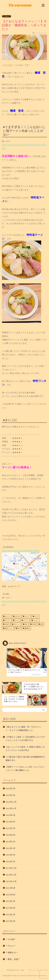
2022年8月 (11, 822)
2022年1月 (11, 861)
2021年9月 (11, 888)
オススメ (27, 616)
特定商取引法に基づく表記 (15, 970)
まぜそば (17, 616)
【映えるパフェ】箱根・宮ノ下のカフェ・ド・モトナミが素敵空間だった (24, 729)
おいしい (7, 616)
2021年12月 (11, 868)
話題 (41, 624)
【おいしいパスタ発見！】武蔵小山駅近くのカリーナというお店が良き (25, 749)
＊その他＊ (11, 939)
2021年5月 (11, 915)
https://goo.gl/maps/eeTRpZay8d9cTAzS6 (21, 551)
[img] (43, 5)
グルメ (36, 616)
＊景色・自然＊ (13, 959)
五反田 (7, 624)
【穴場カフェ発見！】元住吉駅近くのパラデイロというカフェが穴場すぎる (25, 739)
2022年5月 (11, 842)
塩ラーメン (17, 624)
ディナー (7, 620)
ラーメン (26, 620)
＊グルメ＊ (7, 16)
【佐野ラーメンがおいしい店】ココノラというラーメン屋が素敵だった (25, 769)
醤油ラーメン (9, 628)
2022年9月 (11, 815)
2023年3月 (11, 789)
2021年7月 (11, 901)
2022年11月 (11, 808)
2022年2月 (11, 855)
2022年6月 (11, 835)
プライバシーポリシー (35, 970)
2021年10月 (11, 881)
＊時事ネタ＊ (12, 953)
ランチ (17, 620)
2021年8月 (11, 895)
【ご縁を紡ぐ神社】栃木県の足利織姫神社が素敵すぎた (25, 759)
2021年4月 (11, 921)
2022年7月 (11, 828)
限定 (18, 628)
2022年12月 (11, 802)
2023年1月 (11, 795)
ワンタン (36, 620)
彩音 (26, 624)
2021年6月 (11, 908)
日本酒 (34, 624)
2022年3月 (11, 848)
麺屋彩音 (27, 628)
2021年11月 (11, 875)
